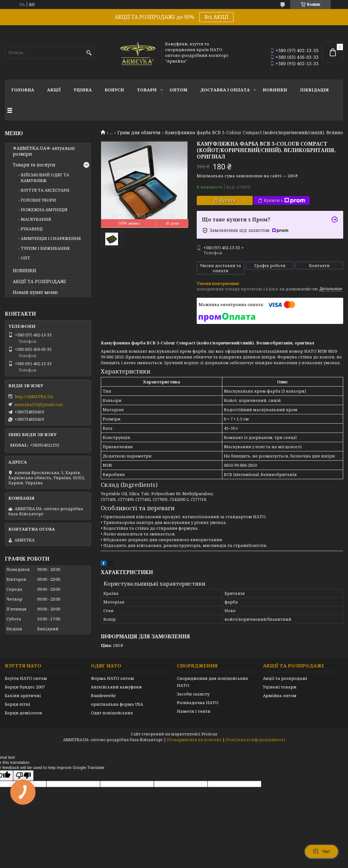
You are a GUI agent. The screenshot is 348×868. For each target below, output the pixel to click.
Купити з (285, 200)
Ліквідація (314, 90)
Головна (23, 90)
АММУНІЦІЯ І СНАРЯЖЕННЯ (51, 238)
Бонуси (114, 90)
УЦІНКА (83, 90)
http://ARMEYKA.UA (34, 396)
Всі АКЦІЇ (216, 17)
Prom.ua (209, 734)
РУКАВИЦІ (32, 229)
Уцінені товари (280, 687)
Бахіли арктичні (23, 695)
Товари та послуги (34, 165)
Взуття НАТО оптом (26, 678)
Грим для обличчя (139, 133)
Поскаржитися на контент (194, 740)
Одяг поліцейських (112, 713)
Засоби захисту (193, 694)
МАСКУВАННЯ (36, 219)
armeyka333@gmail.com (39, 404)
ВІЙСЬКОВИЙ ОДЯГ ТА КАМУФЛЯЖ (45, 178)
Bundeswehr (103, 695)
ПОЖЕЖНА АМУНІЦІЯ (44, 210)
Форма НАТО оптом (112, 678)
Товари (147, 90)
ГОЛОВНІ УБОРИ (38, 200)
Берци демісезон (24, 713)
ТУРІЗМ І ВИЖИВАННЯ (45, 248)
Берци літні (18, 704)
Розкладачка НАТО (198, 703)
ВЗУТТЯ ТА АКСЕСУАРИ (45, 190)
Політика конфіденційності (256, 740)
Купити (228, 200)
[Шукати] (89, 53)
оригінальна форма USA (117, 704)
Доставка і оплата (225, 90)
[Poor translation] (23, 776)
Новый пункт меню (35, 292)
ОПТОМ (178, 90)
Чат (321, 851)
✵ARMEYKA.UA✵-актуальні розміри (44, 151)
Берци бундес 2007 (25, 687)
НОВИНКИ (275, 90)
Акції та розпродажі (285, 678)
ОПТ (25, 258)
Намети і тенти (194, 711)
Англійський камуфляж (116, 687)
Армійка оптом (280, 695)
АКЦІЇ (54, 90)
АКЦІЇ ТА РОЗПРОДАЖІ (39, 281)
